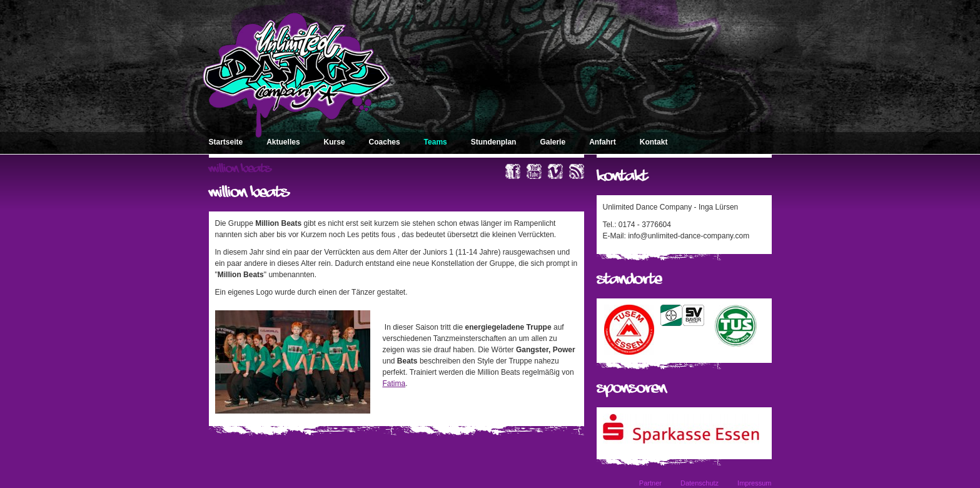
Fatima (394, 384)
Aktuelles (283, 142)
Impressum (754, 483)
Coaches (385, 142)
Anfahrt (603, 142)
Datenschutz (700, 483)
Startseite (226, 142)
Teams (436, 142)
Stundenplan (494, 142)
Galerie (553, 142)
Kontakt (654, 142)
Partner (650, 483)
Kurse (335, 142)
